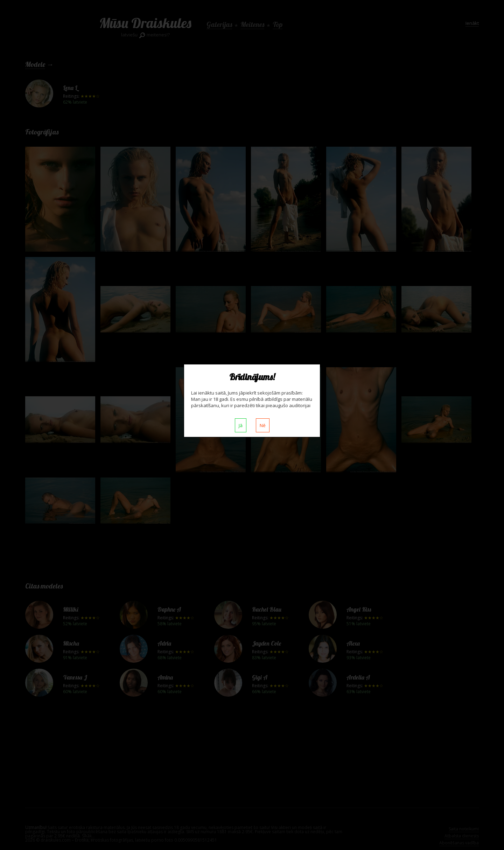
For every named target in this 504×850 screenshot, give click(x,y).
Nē (263, 425)
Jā (241, 425)
